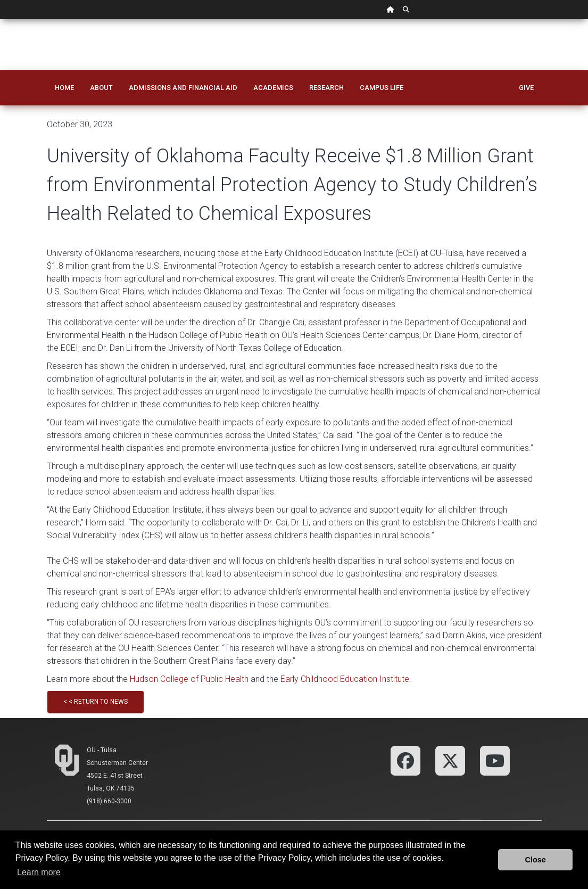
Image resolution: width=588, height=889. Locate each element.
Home (64, 88)
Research (326, 88)
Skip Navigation (0, 19)
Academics (273, 88)
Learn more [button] (39, 872)
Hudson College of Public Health (189, 679)
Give (526, 88)
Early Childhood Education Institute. (346, 679)
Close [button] (536, 860)
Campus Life (382, 88)
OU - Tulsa (102, 750)
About (101, 88)
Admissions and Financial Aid (183, 88)
